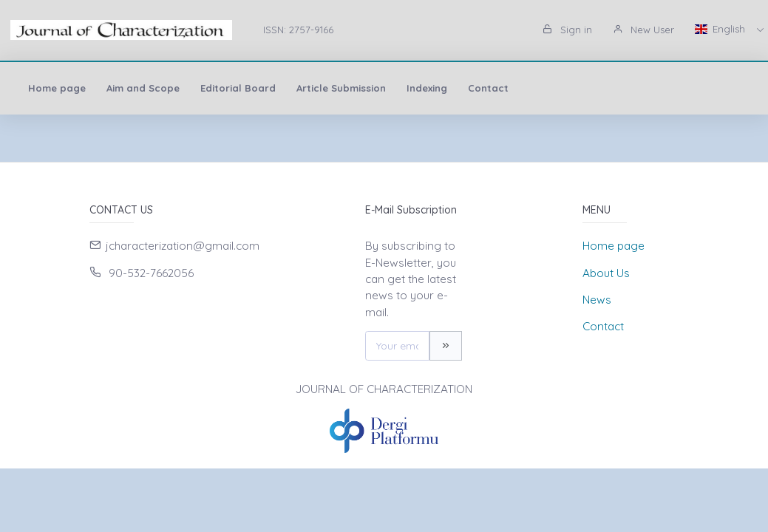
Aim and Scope (143, 88)
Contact (488, 88)
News (597, 300)
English (721, 29)
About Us (606, 273)
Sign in (567, 30)
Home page (57, 88)
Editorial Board (238, 88)
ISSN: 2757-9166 (298, 30)
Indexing (427, 88)
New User (643, 30)
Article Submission (341, 88)
